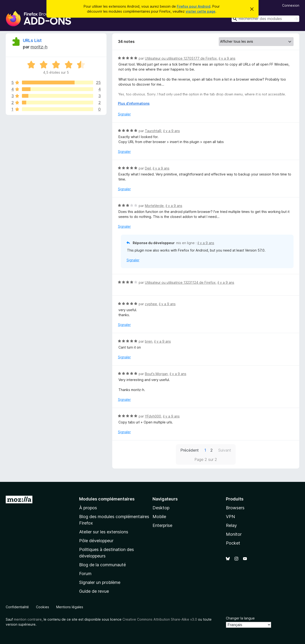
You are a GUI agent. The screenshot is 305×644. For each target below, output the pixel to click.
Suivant (225, 450)
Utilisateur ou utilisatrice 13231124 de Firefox (180, 282)
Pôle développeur (96, 541)
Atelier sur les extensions (104, 532)
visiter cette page (201, 11)
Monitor (234, 534)
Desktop (161, 508)
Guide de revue (94, 591)
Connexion (291, 5)
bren (149, 341)
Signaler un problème (100, 582)
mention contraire (28, 619)
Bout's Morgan (156, 374)
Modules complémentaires (107, 499)
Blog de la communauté (102, 565)
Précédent (190, 450)
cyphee (151, 304)
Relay (231, 525)
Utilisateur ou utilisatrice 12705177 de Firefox (181, 58)
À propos (88, 508)
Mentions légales (70, 607)
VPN (230, 517)
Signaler (124, 114)
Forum (85, 574)
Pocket (233, 543)
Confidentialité (17, 607)
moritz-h (39, 47)
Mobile (159, 517)
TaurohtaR (153, 131)
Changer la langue (240, 618)
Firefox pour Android (194, 6)
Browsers (235, 508)
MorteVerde (154, 206)
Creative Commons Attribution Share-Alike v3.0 (160, 619)
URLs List (32, 40)
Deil (148, 168)
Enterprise (162, 525)
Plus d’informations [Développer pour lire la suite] (134, 103)
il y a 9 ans (227, 58)
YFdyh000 (153, 416)
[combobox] (265, 19)
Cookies (43, 607)
